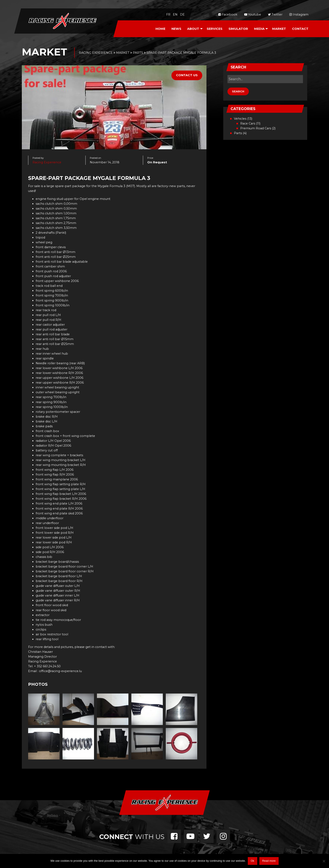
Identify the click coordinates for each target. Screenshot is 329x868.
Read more (269, 861)
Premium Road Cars (256, 128)
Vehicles (240, 119)
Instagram (299, 14)
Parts (238, 133)
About (193, 29)
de (182, 14)
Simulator (238, 29)
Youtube (253, 14)
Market (279, 29)
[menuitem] (160, 29)
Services (215, 29)
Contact (300, 29)
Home (160, 29)
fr (168, 14)
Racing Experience (47, 162)
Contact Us (187, 75)
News (176, 29)
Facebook (228, 14)
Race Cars (248, 123)
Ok (253, 861)
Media (259, 29)
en (175, 14)
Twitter (275, 14)
